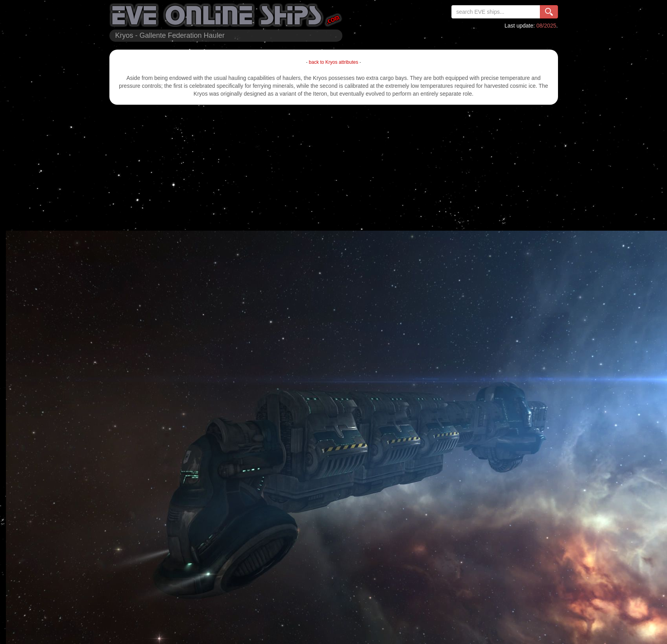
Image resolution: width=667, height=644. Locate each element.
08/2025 (546, 26)
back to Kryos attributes (333, 62)
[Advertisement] (334, 168)
